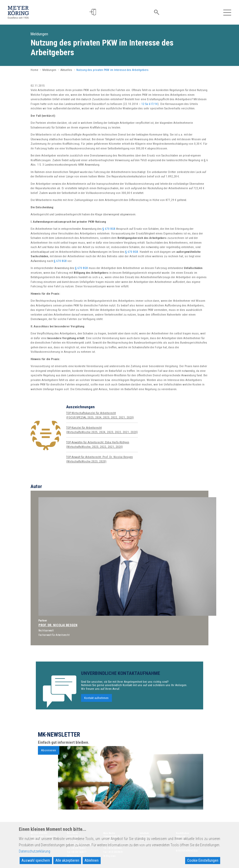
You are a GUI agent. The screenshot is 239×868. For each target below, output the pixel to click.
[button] (95, 12)
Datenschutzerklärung (35, 851)
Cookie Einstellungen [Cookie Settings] (203, 860)
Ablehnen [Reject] (92, 860)
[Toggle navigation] (227, 12)
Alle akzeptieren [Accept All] (67, 860)
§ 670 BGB (109, 229)
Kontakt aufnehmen (96, 703)
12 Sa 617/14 (149, 104)
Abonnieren (49, 755)
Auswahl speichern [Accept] (36, 860)
